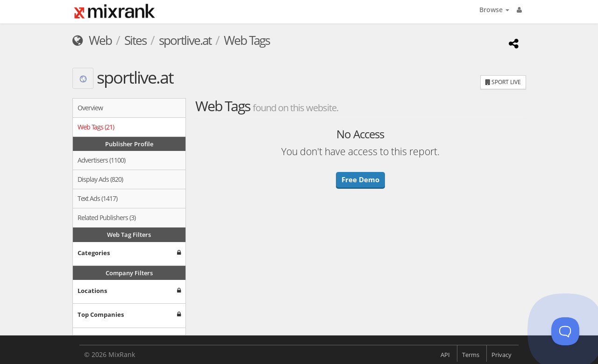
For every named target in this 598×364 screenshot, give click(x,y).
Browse (494, 10)
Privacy (502, 355)
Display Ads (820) (100, 179)
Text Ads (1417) (97, 198)
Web (92, 40)
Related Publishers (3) (107, 218)
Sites (135, 40)
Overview (90, 108)
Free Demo (360, 179)
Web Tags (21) (96, 127)
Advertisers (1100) (101, 160)
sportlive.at (185, 40)
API (445, 355)
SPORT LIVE (503, 82)
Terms (471, 355)
